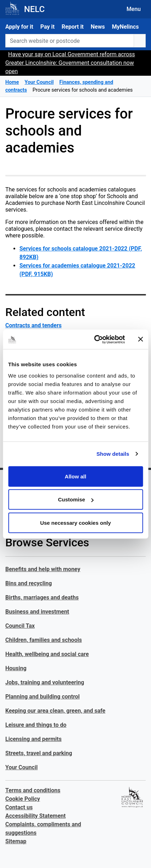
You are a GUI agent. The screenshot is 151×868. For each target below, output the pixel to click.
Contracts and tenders (33, 325)
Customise (76, 499)
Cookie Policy (23, 799)
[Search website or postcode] (70, 41)
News (98, 27)
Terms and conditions (33, 790)
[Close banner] (140, 339)
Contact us (19, 807)
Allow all (75, 476)
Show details (113, 454)
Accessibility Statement (36, 816)
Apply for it (19, 27)
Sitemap (16, 841)
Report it (72, 27)
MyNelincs (125, 27)
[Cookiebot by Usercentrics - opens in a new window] (95, 339)
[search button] (140, 41)
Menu (134, 9)
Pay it (47, 27)
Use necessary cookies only (75, 522)
